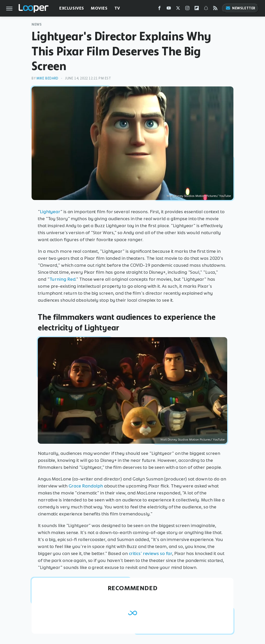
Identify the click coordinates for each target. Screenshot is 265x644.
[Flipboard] (197, 9)
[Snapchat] (206, 9)
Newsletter (240, 8)
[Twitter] (178, 9)
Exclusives (72, 8)
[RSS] (215, 9)
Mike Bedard (47, 78)
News (37, 24)
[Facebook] (159, 9)
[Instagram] (187, 9)
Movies (99, 8)
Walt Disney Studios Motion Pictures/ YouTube (199, 196)
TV (117, 8)
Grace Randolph (86, 486)
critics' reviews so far (151, 553)
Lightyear (50, 212)
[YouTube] (169, 9)
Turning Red (62, 279)
